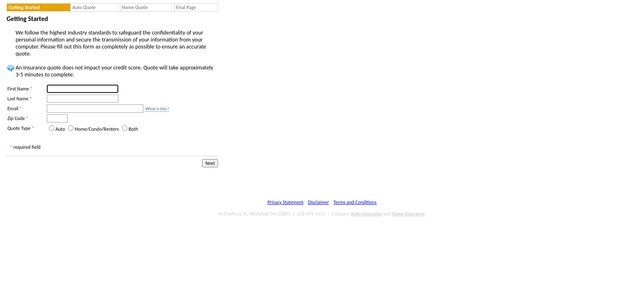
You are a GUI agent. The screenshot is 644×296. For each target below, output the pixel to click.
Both (133, 129)
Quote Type (21, 128)
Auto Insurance (366, 214)
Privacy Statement (285, 202)
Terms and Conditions (355, 202)
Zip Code (18, 118)
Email (15, 109)
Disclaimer (319, 202)
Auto (60, 129)
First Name (20, 89)
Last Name (20, 99)
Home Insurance (408, 214)
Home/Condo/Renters (97, 129)
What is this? (157, 109)
